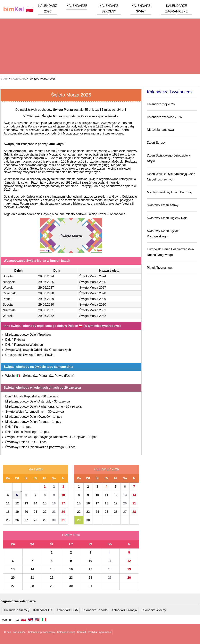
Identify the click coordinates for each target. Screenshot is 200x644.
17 (63, 503)
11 (8, 503)
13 (26, 503)
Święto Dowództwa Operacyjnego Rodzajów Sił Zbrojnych (45, 437)
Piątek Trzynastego (160, 268)
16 (54, 503)
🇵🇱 (18, 9)
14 (36, 503)
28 (36, 520)
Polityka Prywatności (100, 632)
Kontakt (81, 632)
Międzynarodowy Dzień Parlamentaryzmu (34, 406)
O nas (8, 632)
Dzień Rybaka (15, 340)
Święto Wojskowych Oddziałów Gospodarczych (38, 350)
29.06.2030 (46, 305)
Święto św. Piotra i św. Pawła (49, 376)
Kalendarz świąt (66, 632)
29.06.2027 (46, 288)
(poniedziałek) (99, 116)
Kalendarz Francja (124, 610)
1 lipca (58, 417)
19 (17, 512)
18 (8, 512)
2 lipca (42, 442)
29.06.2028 (46, 293)
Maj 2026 (36, 469)
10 (63, 495)
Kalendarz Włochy (153, 610)
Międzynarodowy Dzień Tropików (28, 335)
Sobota (8, 276)
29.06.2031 (46, 310)
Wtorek (8, 288)
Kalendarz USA (67, 610)
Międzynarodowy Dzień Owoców (28, 417)
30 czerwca (50, 396)
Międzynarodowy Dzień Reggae (27, 422)
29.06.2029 (46, 299)
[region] (100, 43)
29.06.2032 (46, 316)
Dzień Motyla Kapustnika (22, 396)
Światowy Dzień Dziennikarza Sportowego (35, 447)
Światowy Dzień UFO (20, 442)
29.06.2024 (46, 276)
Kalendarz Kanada (95, 610)
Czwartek (9, 293)
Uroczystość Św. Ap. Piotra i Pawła (29, 355)
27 (26, 520)
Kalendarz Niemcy (17, 610)
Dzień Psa (12, 427)
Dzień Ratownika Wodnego (24, 345)
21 (36, 512)
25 (8, 520)
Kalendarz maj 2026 (161, 104)
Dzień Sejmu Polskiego (21, 432)
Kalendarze (77, 6)
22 (45, 512)
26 (17, 520)
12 (17, 503)
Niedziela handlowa (160, 130)
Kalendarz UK (43, 610)
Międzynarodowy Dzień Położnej (169, 192)
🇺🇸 (37, 619)
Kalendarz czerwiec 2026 (164, 117)
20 (26, 512)
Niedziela (9, 282)
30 (54, 520)
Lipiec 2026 (71, 535)
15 (45, 503)
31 (63, 520)
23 (54, 512)
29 (45, 520)
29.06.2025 (46, 282)
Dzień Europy (156, 143)
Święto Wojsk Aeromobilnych (25, 412)
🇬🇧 (30, 619)
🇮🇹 (44, 619)
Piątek (7, 299)
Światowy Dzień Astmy (163, 205)
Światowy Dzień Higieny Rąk (167, 218)
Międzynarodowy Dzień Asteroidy (28, 401)
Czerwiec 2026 (107, 469)
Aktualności (20, 632)
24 (63, 512)
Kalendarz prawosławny (42, 632)
